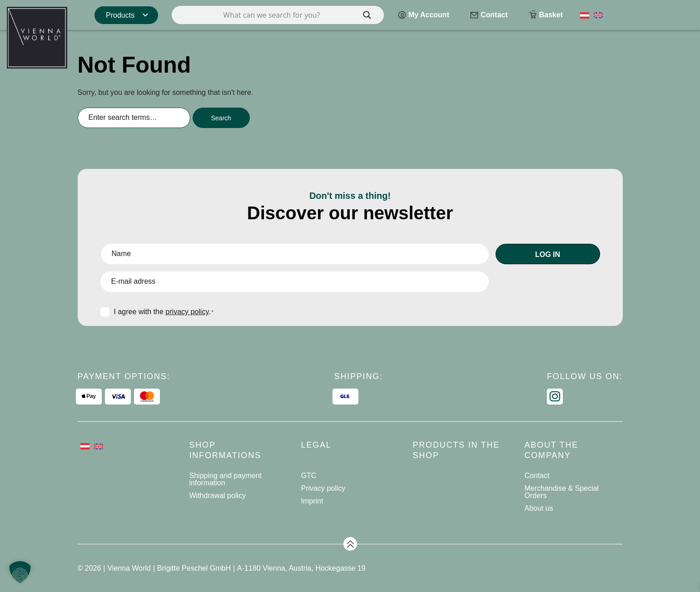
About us (539, 508)
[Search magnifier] (367, 15)
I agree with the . (164, 312)
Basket (546, 16)
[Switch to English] (598, 15)
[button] (20, 572)
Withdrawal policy (218, 496)
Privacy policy (323, 488)
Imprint (312, 501)
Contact (489, 16)
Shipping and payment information (226, 479)
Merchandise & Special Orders (562, 492)
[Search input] (278, 15)
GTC (309, 476)
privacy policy (187, 312)
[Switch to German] (585, 15)
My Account (423, 16)
